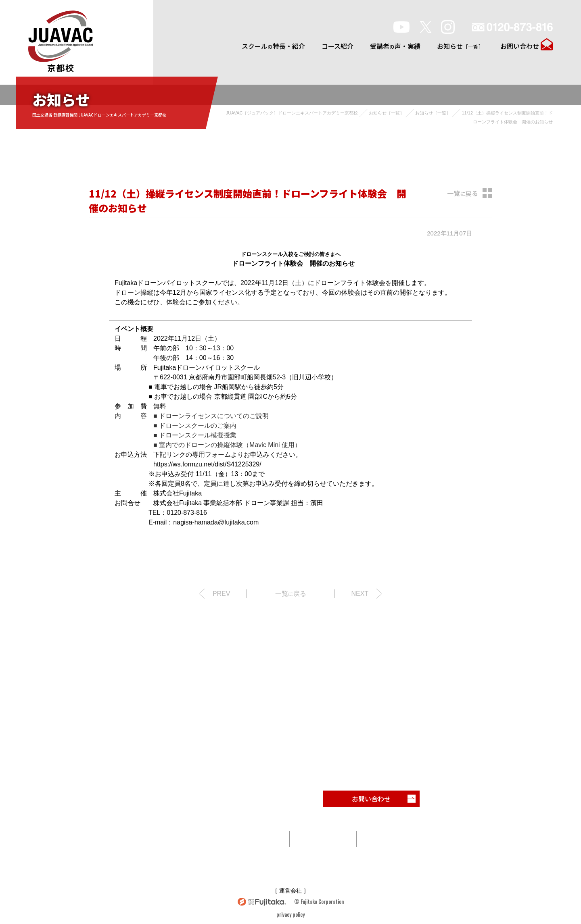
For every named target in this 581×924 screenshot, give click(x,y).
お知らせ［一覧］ (387, 113)
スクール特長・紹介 (273, 46)
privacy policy (290, 914)
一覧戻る (463, 193)
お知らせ (460, 46)
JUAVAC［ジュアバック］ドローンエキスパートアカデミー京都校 (292, 113)
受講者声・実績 (395, 46)
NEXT (360, 594)
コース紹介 (338, 46)
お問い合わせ (520, 46)
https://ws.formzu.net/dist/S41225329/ (207, 464)
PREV (222, 594)
